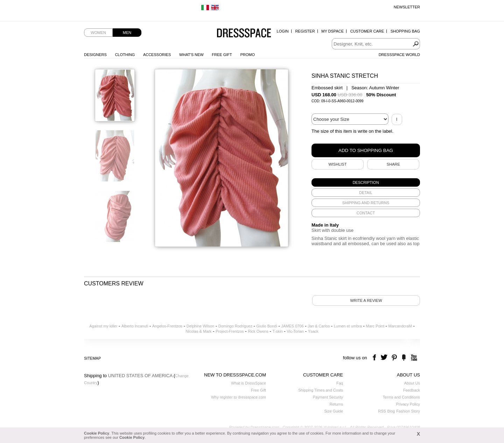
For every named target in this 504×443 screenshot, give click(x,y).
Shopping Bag (405, 31)
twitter (385, 358)
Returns (336, 404)
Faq (340, 383)
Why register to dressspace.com (239, 397)
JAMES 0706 (292, 326)
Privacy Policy (408, 404)
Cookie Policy (97, 433)
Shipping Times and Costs (321, 390)
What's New (191, 55)
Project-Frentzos (230, 331)
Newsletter (407, 7)
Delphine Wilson (200, 326)
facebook (375, 358)
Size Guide (334, 411)
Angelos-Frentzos (167, 326)
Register (305, 31)
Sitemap (92, 358)
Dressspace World (399, 55)
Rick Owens (258, 331)
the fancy (404, 358)
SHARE (393, 164)
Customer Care (367, 31)
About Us (412, 383)
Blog (391, 411)
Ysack (313, 331)
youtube (413, 358)
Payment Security (328, 397)
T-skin (277, 331)
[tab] (366, 182)
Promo (247, 55)
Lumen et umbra (348, 326)
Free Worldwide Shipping (106, 7)
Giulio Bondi (267, 326)
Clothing (125, 55)
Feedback (412, 390)
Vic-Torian (295, 331)
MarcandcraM (400, 326)
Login (283, 31)
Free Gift (222, 55)
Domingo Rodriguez (235, 326)
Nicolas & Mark (198, 331)
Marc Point (375, 326)
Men (127, 33)
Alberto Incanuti (135, 326)
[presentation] (366, 182)
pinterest (394, 358)
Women (98, 33)
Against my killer (103, 326)
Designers (95, 55)
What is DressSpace (248, 383)
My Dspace (332, 31)
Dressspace (244, 33)
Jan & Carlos (319, 326)
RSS (382, 411)
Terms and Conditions (401, 397)
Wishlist (337, 164)
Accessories (157, 55)
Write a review (366, 300)
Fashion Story (408, 411)
